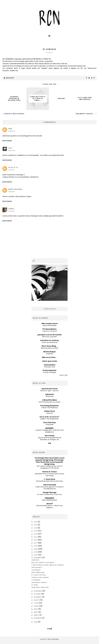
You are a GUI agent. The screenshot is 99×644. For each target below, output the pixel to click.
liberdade (35, 560)
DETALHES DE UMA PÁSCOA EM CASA (50, 481)
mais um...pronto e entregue (43, 563)
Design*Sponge (50, 492)
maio (36, 609)
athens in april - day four (49, 391)
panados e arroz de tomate (50, 335)
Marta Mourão (15, 189)
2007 (36, 555)
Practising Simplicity (49, 406)
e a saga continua (39, 575)
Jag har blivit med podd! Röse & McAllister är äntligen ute (49, 439)
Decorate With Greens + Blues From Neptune (50, 507)
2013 (36, 537)
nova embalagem (38, 572)
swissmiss (50, 394)
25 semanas (8, 59)
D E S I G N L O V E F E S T (49, 417)
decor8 (49, 504)
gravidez (10, 78)
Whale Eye (50, 396)
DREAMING (49, 498)
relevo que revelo (49, 361)
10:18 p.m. (12, 131)
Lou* (11, 148)
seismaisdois (50, 365)
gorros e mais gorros (14, 114)
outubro (38, 594)
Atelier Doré (49, 411)
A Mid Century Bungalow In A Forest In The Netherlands (50, 488)
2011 (36, 543)
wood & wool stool (50, 389)
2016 (36, 528)
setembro (38, 597)
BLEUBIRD (49, 428)
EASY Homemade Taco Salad (50, 402)
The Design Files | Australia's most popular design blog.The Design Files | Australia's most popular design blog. (49, 461)
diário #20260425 (50, 325)
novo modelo (37, 567)
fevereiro (38, 618)
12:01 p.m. (12, 151)
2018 (36, 522)
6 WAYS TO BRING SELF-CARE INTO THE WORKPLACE (50, 431)
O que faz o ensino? (50, 331)
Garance (50, 413)
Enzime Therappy (49, 372)
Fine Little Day (50, 422)
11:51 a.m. (12, 211)
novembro (38, 591)
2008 (36, 552)
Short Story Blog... (49, 346)
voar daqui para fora (40, 587)
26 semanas (36, 570)
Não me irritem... (49, 357)
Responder (7, 141)
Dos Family (50, 436)
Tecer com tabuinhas (49, 342)
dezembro (38, 558)
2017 (36, 525)
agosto (37, 600)
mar (10, 129)
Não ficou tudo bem (50, 337)
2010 (36, 546)
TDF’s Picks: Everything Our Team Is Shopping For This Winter (50, 467)
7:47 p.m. (12, 192)
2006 (36, 622)
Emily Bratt (50, 424)
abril (36, 612)
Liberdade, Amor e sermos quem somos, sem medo (50, 475)
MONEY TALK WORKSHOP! (49, 419)
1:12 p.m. (11, 170)
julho (36, 603)
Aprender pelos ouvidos (49, 348)
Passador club (50, 367)
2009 (36, 549)
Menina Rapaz (49, 352)
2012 (36, 540)
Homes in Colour (50, 472)
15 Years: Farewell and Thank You (50, 494)
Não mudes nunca (50, 323)
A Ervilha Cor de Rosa (50, 340)
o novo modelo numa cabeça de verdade (48, 565)
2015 (36, 531)
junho (37, 606)
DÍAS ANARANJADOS (50, 500)
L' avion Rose (50, 479)
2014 (36, 534)
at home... (35, 585)
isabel (11, 209)
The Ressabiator (50, 329)
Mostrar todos (64, 375)
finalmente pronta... (85, 114)
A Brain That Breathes (49, 408)
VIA (49, 443)
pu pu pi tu (13, 168)
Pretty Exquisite (49, 370)
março (37, 615)
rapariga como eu (42, 59)
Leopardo (50, 354)
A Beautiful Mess (50, 400)
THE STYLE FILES (50, 485)
